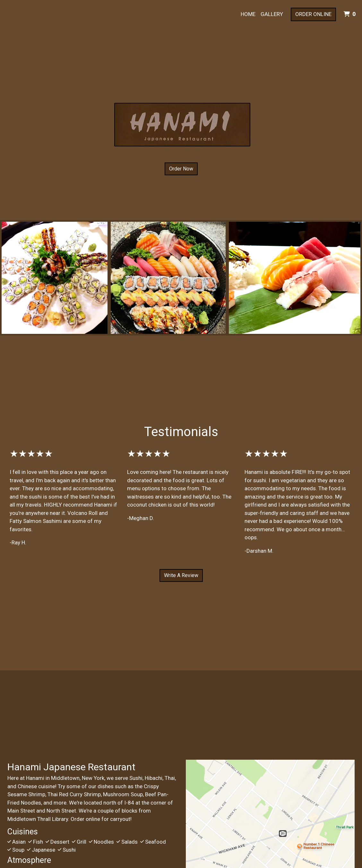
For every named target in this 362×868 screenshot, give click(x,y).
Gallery (272, 14)
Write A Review (181, 575)
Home (248, 14)
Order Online (313, 14)
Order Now (181, 169)
